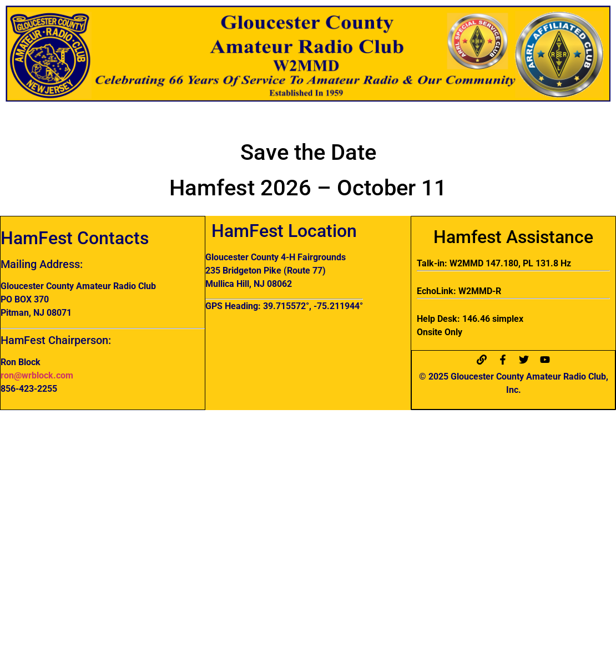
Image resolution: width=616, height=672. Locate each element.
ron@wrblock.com (37, 375)
